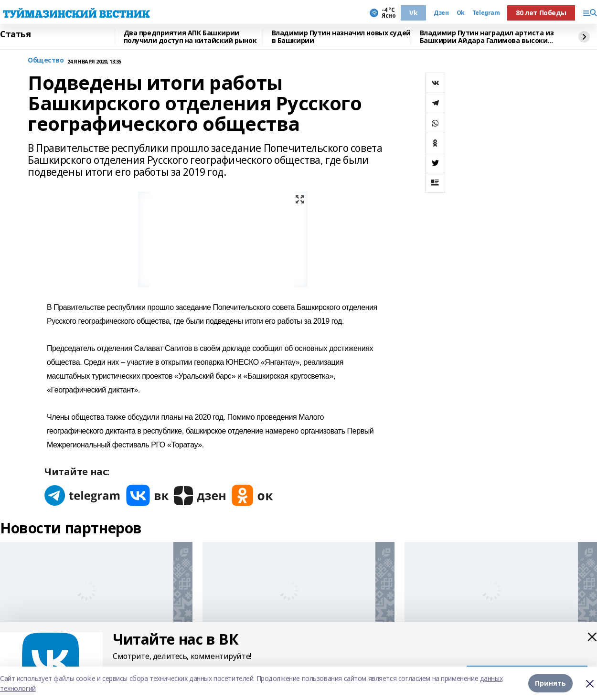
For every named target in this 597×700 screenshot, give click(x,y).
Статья (15, 34)
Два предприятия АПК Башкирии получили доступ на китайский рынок (190, 37)
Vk (413, 13)
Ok (461, 13)
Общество (46, 60)
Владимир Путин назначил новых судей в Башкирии (341, 37)
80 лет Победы (541, 13)
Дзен (441, 13)
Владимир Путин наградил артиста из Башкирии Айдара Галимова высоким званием (487, 37)
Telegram (486, 13)
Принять (550, 683)
